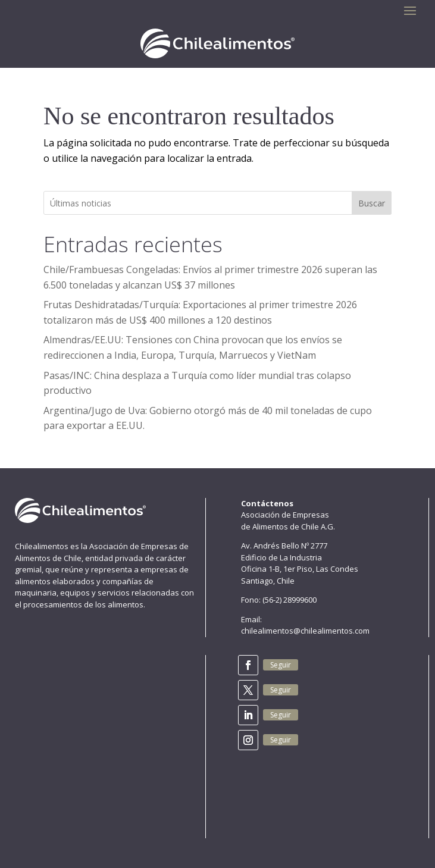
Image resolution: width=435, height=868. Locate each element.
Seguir (281, 665)
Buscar (372, 203)
